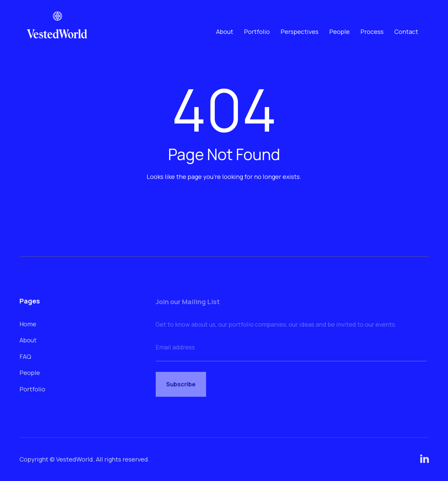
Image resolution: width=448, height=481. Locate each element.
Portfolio (257, 32)
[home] (57, 32)
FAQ (26, 356)
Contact (406, 32)
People (339, 32)
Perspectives (300, 32)
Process (372, 32)
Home (28, 324)
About (225, 32)
